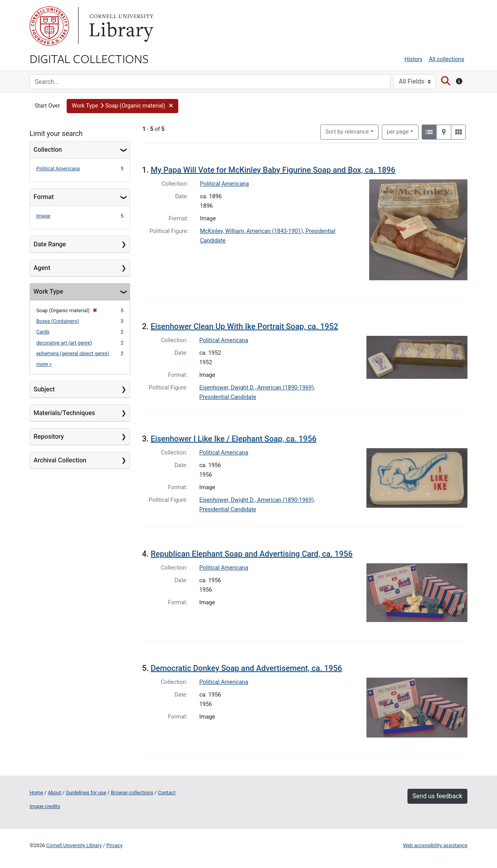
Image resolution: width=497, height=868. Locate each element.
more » (44, 364)
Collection (48, 150)
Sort (347, 132)
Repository (49, 437)
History (414, 59)
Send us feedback (437, 796)
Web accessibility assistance (435, 845)
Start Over (47, 106)
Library (120, 26)
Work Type (48, 292)
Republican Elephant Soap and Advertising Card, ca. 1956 (252, 554)
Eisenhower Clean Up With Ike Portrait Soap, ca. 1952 (244, 326)
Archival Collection (60, 460)
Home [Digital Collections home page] (36, 793)
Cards (43, 332)
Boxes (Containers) (58, 321)
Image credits (45, 806)
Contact (167, 793)
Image (43, 216)
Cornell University (49, 26)
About (54, 793)
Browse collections (132, 793)
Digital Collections (89, 58)
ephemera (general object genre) (73, 353)
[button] (122, 106)
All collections (447, 59)
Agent (42, 268)
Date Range (50, 244)
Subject (44, 389)
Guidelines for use (86, 793)
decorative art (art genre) (64, 343)
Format (44, 197)
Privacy (114, 845)
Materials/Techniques (64, 413)
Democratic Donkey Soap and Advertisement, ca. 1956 (246, 668)
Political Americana (58, 169)
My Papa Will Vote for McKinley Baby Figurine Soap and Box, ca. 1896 (273, 170)
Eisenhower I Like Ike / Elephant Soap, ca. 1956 (234, 439)
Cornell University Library (74, 845)
